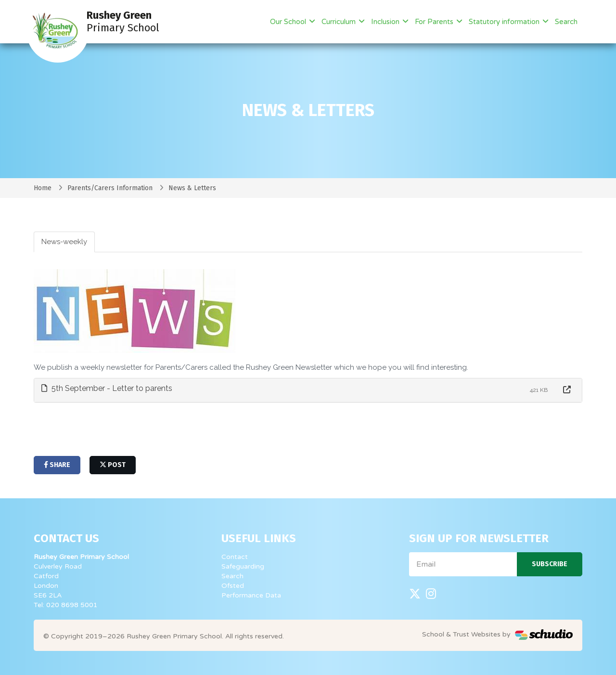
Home (43, 188)
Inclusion (386, 22)
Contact (235, 557)
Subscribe (550, 564)
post (113, 465)
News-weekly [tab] (64, 242)
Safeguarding (243, 566)
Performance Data (251, 595)
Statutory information (505, 22)
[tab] (308, 390)
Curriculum (340, 22)
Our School (289, 22)
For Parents (435, 22)
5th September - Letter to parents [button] (107, 388)
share (57, 465)
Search (566, 22)
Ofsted (233, 586)
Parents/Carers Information (110, 188)
